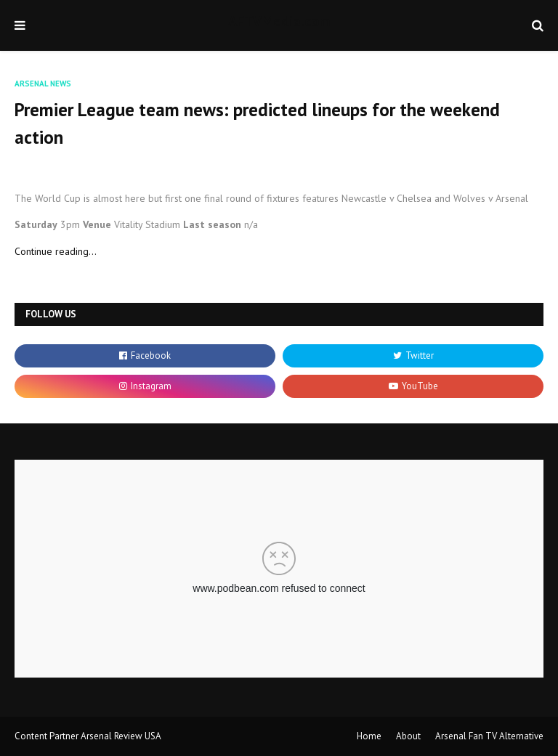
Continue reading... (56, 251)
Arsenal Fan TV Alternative (489, 736)
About (408, 736)
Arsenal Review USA (121, 736)
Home (369, 736)
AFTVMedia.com (279, 21)
